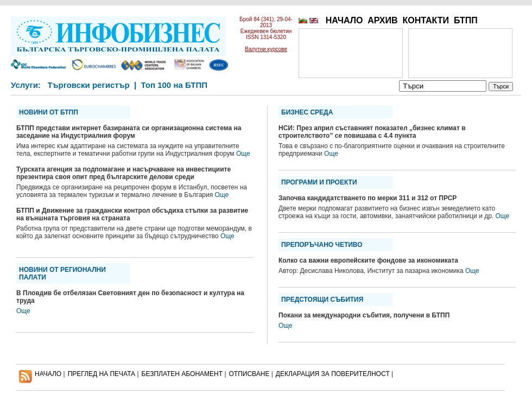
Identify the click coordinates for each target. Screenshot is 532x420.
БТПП (466, 20)
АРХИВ (382, 20)
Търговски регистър (88, 85)
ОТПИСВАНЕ (249, 374)
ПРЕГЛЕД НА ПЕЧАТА (102, 374)
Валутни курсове (266, 49)
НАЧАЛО (344, 20)
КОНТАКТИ (426, 20)
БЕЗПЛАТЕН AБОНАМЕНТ (182, 374)
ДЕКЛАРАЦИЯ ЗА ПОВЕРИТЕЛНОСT (333, 374)
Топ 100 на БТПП (175, 85)
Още (243, 154)
